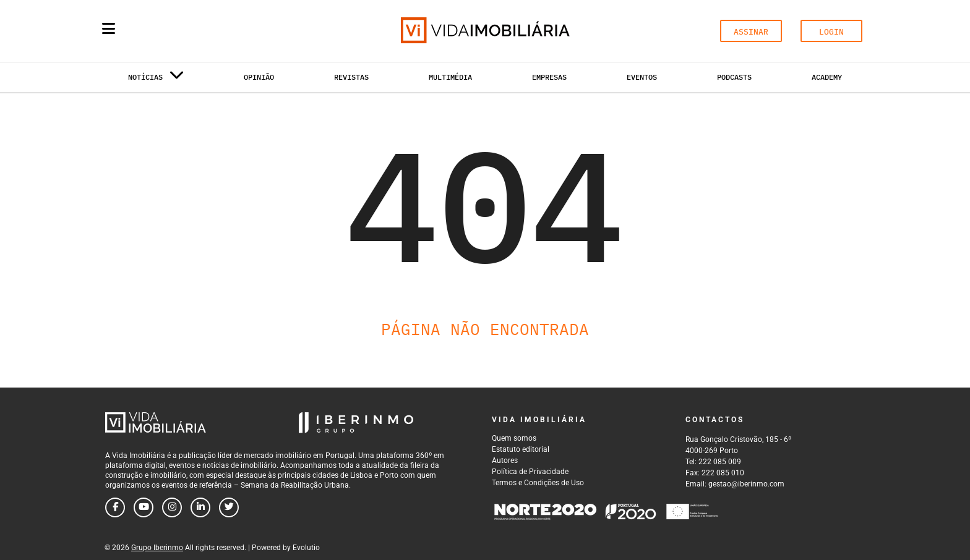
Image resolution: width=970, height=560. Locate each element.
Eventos (642, 77)
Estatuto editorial (521, 449)
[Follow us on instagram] (172, 507)
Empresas (549, 77)
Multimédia (450, 77)
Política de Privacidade (530, 472)
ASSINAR (751, 32)
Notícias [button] (156, 79)
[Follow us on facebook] (115, 507)
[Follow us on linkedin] (200, 507)
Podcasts (734, 77)
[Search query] (181, 31)
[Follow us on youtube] (144, 507)
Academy (827, 77)
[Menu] (109, 28)
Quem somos (514, 438)
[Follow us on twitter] (229, 507)
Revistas (351, 77)
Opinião (259, 77)
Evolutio (306, 548)
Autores (505, 460)
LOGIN (831, 32)
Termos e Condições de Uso (538, 483)
